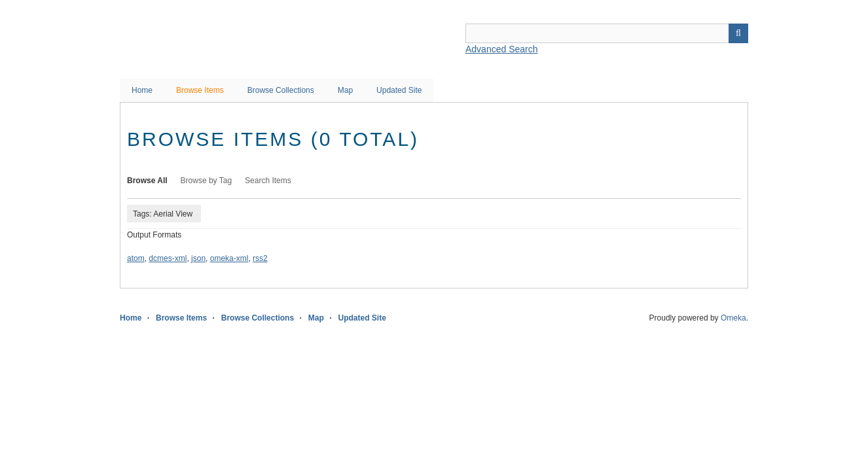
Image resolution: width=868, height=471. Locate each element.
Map (345, 90)
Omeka (733, 318)
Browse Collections (281, 90)
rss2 (260, 258)
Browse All (147, 181)
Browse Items (200, 90)
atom (136, 258)
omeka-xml (229, 258)
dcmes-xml (168, 258)
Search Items (268, 181)
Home (142, 90)
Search (738, 33)
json (198, 258)
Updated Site (399, 90)
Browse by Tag (207, 181)
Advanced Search (502, 49)
